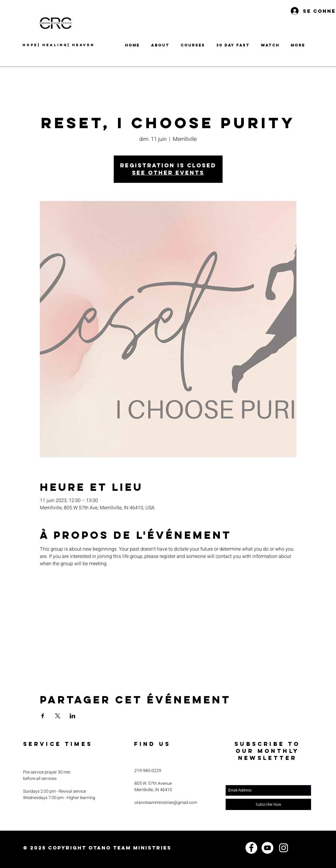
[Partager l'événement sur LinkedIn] (73, 716)
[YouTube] (267, 848)
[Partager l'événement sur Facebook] (43, 716)
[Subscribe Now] (268, 804)
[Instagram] (284, 848)
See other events (168, 173)
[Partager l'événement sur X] (58, 716)
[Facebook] (251, 848)
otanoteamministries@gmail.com (166, 803)
